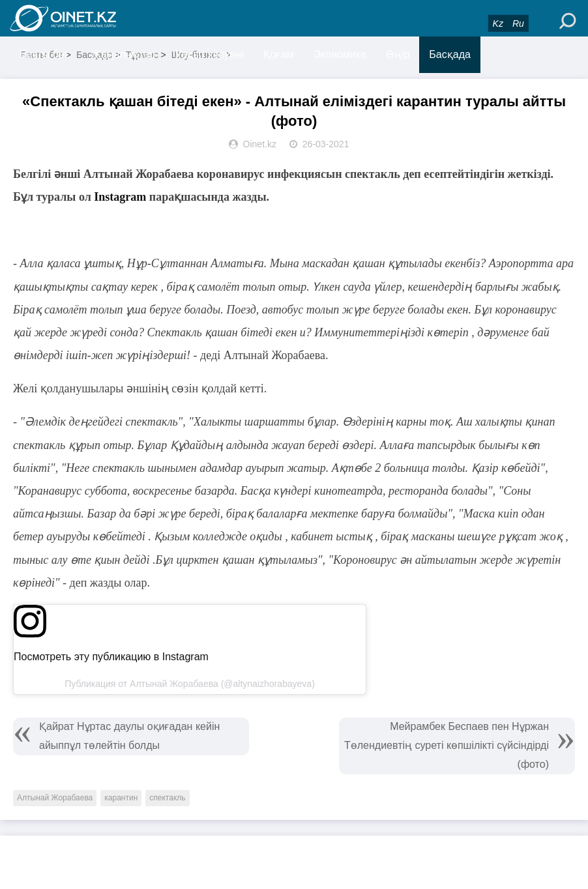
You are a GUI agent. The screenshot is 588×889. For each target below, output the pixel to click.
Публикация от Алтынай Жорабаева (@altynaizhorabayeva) (190, 684)
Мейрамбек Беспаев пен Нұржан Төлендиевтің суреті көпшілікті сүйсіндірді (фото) (447, 745)
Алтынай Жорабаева (55, 798)
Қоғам (279, 54)
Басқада (450, 54)
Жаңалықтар (124, 54)
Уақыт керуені (209, 54)
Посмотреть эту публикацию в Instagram (111, 657)
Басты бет (44, 54)
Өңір (398, 54)
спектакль (167, 798)
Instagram (120, 197)
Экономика (340, 54)
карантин (121, 798)
